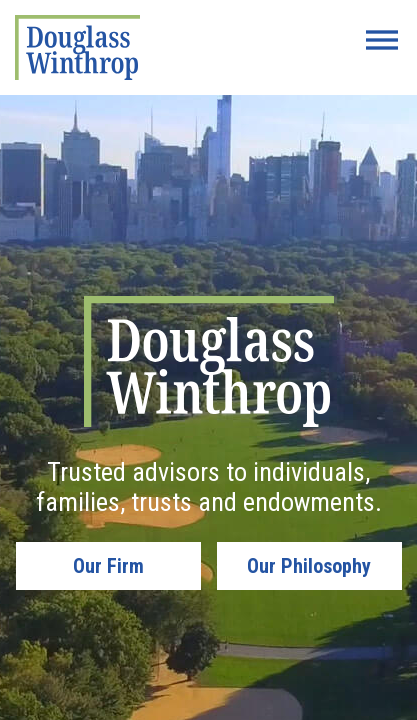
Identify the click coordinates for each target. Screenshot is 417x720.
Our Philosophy (309, 566)
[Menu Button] (382, 40)
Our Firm (108, 566)
